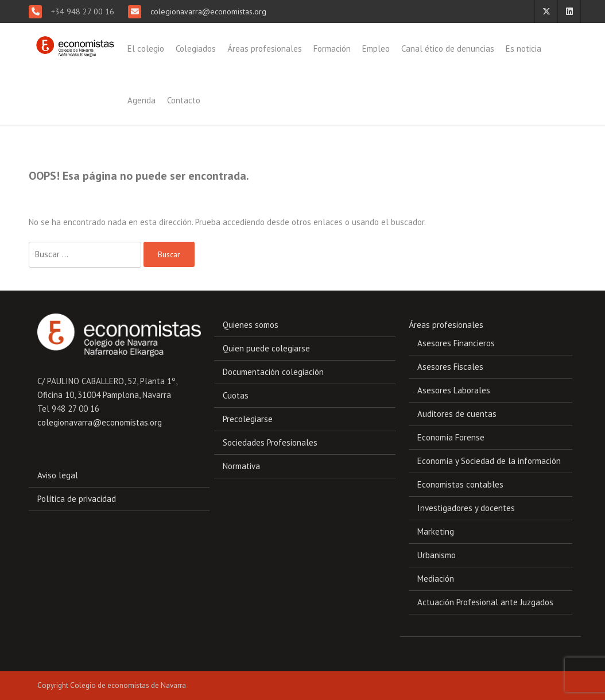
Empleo (376, 49)
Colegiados (196, 49)
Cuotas (236, 395)
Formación (332, 49)
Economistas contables (460, 484)
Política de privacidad (77, 499)
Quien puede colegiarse (266, 348)
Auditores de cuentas (457, 414)
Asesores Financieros (456, 343)
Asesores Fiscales (450, 367)
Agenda (141, 100)
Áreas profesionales (265, 49)
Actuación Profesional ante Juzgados (485, 602)
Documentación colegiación (273, 372)
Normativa (241, 466)
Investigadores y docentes (466, 508)
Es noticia (523, 49)
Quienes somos (251, 325)
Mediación (436, 579)
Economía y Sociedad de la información (489, 461)
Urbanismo (437, 555)
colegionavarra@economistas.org (207, 11)
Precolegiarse (248, 419)
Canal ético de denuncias (448, 49)
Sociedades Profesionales (270, 442)
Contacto (184, 100)
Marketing (436, 531)
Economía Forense (451, 437)
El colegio (146, 49)
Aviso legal (58, 475)
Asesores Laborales (454, 390)
